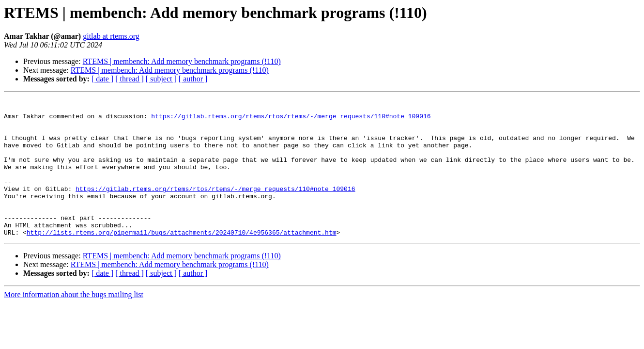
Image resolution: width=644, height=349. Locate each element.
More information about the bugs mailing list (74, 322)
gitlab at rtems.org (111, 36)
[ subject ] (161, 79)
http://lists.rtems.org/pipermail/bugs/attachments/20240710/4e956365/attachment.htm (182, 260)
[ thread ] (130, 79)
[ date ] (102, 79)
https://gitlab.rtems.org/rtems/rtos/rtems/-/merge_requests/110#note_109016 (291, 120)
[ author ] (193, 79)
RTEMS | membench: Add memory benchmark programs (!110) (182, 61)
